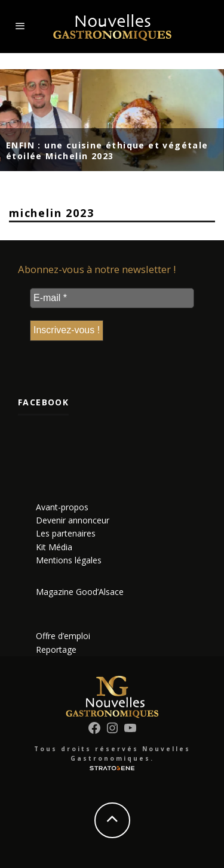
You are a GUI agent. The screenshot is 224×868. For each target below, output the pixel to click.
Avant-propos (62, 507)
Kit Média (54, 547)
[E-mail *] (112, 298)
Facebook (43, 402)
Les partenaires (66, 533)
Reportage (56, 650)
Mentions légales (69, 560)
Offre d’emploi (63, 636)
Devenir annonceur (73, 520)
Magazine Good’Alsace (80, 592)
